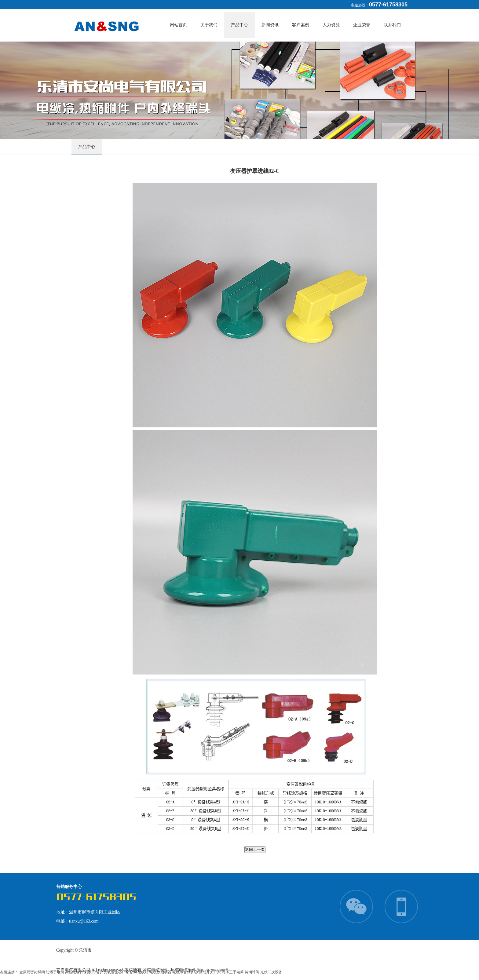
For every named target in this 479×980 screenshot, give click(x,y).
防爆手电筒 (55, 972)
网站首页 (178, 25)
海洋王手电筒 (233, 972)
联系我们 (392, 25)
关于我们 (209, 25)
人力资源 (331, 25)
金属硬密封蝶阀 (33, 972)
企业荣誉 (362, 25)
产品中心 (239, 25)
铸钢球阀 (252, 972)
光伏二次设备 (271, 972)
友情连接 (7, 972)
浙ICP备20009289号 (213, 970)
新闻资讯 (270, 25)
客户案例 (301, 25)
